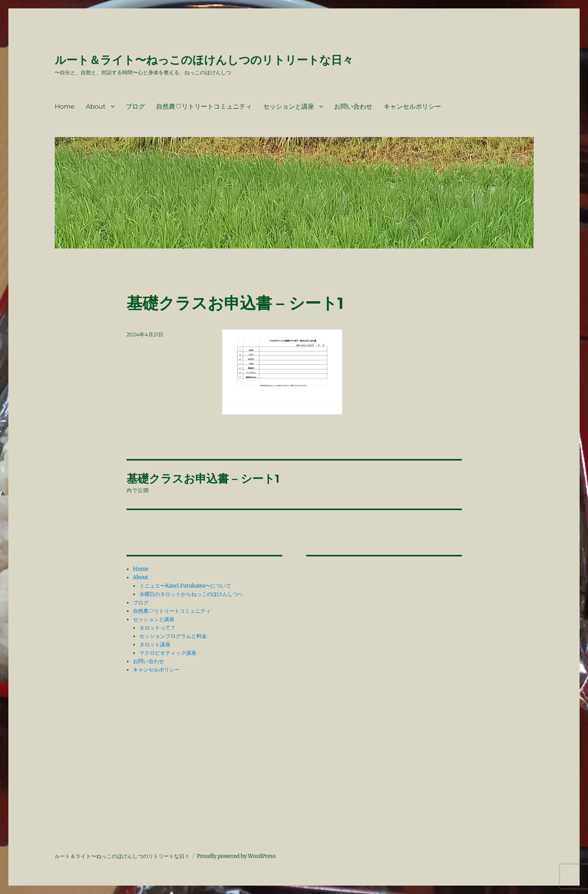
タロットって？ (157, 628)
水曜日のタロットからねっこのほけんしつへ (191, 594)
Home (65, 106)
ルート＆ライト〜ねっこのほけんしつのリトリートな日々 (204, 60)
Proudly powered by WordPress (236, 856)
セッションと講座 (289, 106)
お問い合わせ (353, 106)
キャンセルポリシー (412, 106)
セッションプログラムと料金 (173, 636)
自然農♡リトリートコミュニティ (204, 106)
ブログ (135, 106)
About (96, 106)
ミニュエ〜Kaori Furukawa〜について (185, 586)
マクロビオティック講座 (168, 653)
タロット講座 (155, 645)
